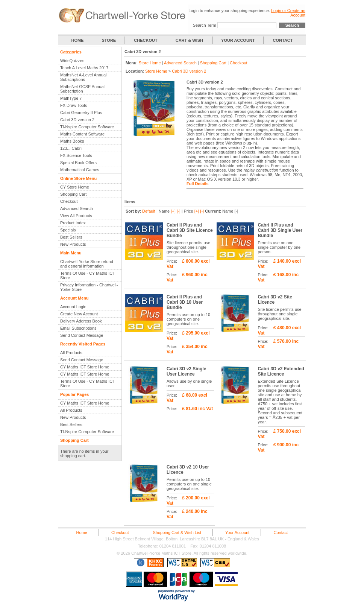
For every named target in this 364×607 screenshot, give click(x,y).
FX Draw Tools (74, 105)
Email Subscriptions (78, 328)
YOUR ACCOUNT (238, 40)
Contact (281, 532)
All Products (71, 353)
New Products (73, 244)
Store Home (150, 63)
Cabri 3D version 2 (77, 120)
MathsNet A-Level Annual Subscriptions (83, 77)
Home (82, 532)
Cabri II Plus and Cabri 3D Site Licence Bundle (190, 230)
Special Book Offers (78, 163)
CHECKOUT (146, 40)
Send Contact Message (82, 335)
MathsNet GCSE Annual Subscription (82, 89)
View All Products (76, 216)
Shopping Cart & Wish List (177, 532)
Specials (68, 230)
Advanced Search (77, 208)
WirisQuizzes (72, 61)
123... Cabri (71, 148)
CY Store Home (75, 187)
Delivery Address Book (81, 321)
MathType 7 (71, 98)
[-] (179, 211)
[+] (173, 211)
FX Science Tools (76, 155)
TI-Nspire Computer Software (87, 127)
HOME (77, 40)
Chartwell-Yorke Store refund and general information (87, 264)
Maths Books (72, 141)
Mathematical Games (80, 170)
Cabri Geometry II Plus (81, 113)
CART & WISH (190, 40)
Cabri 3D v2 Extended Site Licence (281, 371)
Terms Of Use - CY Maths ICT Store (88, 275)
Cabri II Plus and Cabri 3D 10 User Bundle (185, 302)
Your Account (237, 532)
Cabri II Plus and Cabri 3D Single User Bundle (280, 230)
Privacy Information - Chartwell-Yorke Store (89, 287)
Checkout (69, 201)
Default (149, 211)
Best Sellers (71, 237)
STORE (109, 40)
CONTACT (283, 40)
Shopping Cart (73, 194)
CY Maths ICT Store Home (85, 367)
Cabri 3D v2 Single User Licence (186, 371)
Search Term (205, 25)
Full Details (198, 184)
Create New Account (79, 314)
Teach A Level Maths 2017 (84, 68)
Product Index (73, 223)
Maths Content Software (82, 134)
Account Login (73, 307)
